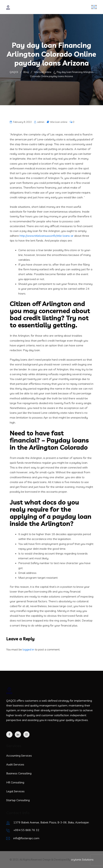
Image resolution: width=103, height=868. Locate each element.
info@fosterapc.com (26, 838)
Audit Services (15, 764)
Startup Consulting (18, 800)
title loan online (59, 122)
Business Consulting (19, 773)
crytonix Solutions (82, 859)
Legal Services (15, 791)
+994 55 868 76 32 (26, 830)
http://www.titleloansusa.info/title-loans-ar (47, 236)
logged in (28, 649)
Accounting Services (19, 756)
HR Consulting (15, 782)
